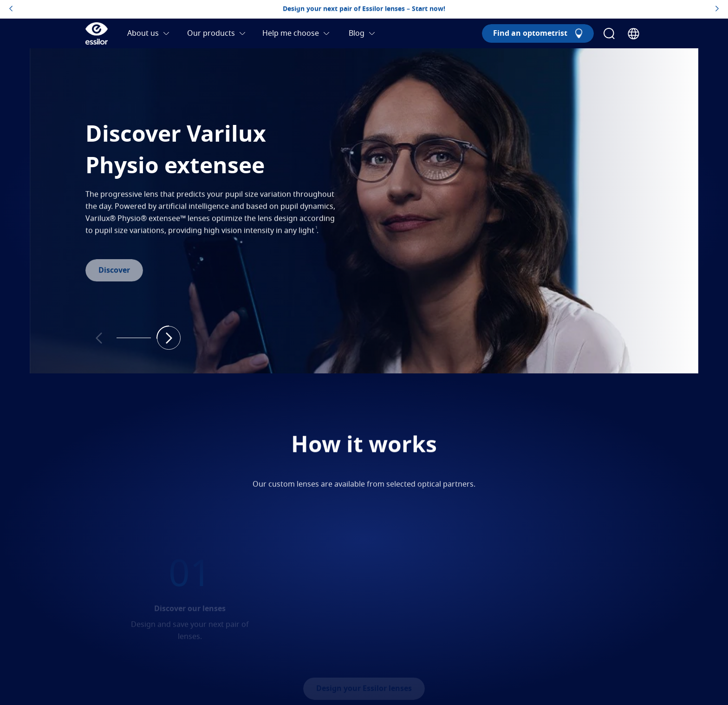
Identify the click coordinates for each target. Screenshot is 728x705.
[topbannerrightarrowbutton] (717, 9)
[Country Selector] (634, 34)
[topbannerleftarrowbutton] (11, 9)
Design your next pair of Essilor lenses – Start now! (364, 9)
